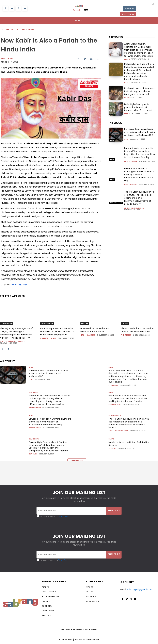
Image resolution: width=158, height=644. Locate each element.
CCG (126, 132)
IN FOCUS (115, 115)
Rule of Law (34, 439)
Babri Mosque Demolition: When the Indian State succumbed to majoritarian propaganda (57, 332)
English (77, 10)
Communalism (116, 196)
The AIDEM (126, 335)
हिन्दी (86, 10)
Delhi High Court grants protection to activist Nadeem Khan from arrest (139, 100)
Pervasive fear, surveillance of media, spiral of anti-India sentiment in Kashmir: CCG (140, 125)
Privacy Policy (63, 516)
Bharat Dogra (131, 154)
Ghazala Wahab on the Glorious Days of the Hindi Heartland (138, 330)
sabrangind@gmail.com (140, 590)
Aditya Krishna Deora (134, 201)
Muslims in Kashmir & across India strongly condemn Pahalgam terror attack (140, 84)
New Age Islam (20, 285)
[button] (153, 4)
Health (112, 439)
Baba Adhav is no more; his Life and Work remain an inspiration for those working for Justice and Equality (140, 145)
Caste (127, 75)
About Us (129, 9)
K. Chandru (114, 385)
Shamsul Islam (48, 338)
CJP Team (33, 454)
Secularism (28, 30)
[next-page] (9, 349)
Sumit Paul (7, 58)
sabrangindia (131, 177)
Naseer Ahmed (88, 335)
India (127, 90)
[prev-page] (3, 349)
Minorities (34, 392)
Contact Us (128, 14)
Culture (5, 30)
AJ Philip (112, 448)
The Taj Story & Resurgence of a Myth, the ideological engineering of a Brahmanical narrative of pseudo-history (139, 191)
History (16, 30)
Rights (127, 57)
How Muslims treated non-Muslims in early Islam (95, 330)
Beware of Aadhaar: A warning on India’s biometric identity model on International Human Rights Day (139, 167)
